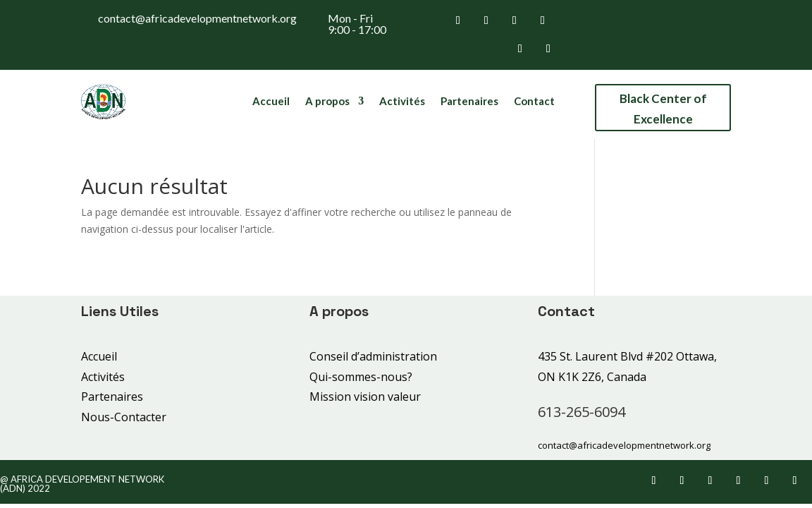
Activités (402, 102)
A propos (327, 102)
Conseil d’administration (373, 356)
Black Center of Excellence (663, 109)
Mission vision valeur (365, 397)
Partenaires (469, 102)
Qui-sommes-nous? (361, 377)
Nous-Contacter (124, 417)
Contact (534, 102)
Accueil (271, 102)
